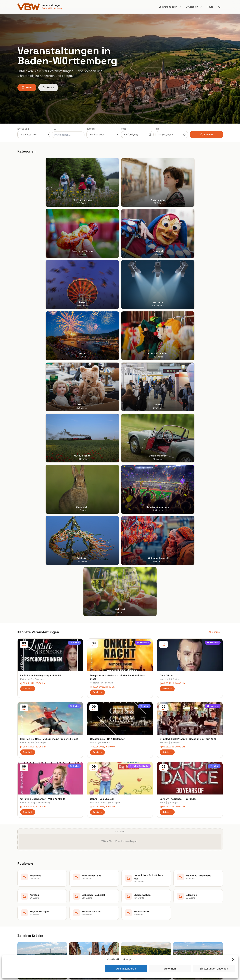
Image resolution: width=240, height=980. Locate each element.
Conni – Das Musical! (102, 515)
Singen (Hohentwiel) (39, 519)
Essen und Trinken (80, 902)
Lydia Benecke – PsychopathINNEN (41, 392)
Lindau (175, 459)
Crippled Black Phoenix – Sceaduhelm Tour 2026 (188, 455)
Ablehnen (170, 969)
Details (28, 405)
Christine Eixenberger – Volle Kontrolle (43, 515)
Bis (157, 129)
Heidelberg (23, 902)
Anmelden (148, 809)
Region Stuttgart (132, 930)
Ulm (20, 925)
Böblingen (114, 519)
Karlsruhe (104, 459)
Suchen (206, 134)
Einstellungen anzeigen (214, 969)
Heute (210, 7)
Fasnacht (75, 906)
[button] (233, 960)
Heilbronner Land (132, 897)
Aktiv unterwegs (79, 892)
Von (124, 129)
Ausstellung (77, 897)
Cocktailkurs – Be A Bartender (107, 455)
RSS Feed (181, 911)
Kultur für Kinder (139, 482)
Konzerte (143, 359)
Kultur (74, 359)
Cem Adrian (167, 392)
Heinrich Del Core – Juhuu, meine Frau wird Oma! (49, 455)
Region (91, 129)
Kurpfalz (127, 911)
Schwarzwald (130, 939)
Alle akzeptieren (126, 969)
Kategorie (23, 129)
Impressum (182, 902)
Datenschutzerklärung (188, 906)
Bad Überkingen (37, 459)
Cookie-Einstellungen (187, 916)
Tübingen (23, 921)
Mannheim (23, 911)
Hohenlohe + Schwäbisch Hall (139, 902)
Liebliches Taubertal (134, 916)
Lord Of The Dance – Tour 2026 (178, 515)
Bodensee (128, 892)
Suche (48, 87)
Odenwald (128, 925)
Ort (54, 129)
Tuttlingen (107, 399)
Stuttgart (176, 395)
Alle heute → (216, 348)
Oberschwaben (131, 921)
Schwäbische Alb (132, 935)
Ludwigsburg (25, 916)
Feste (73, 911)
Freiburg (22, 897)
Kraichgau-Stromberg (135, 906)
